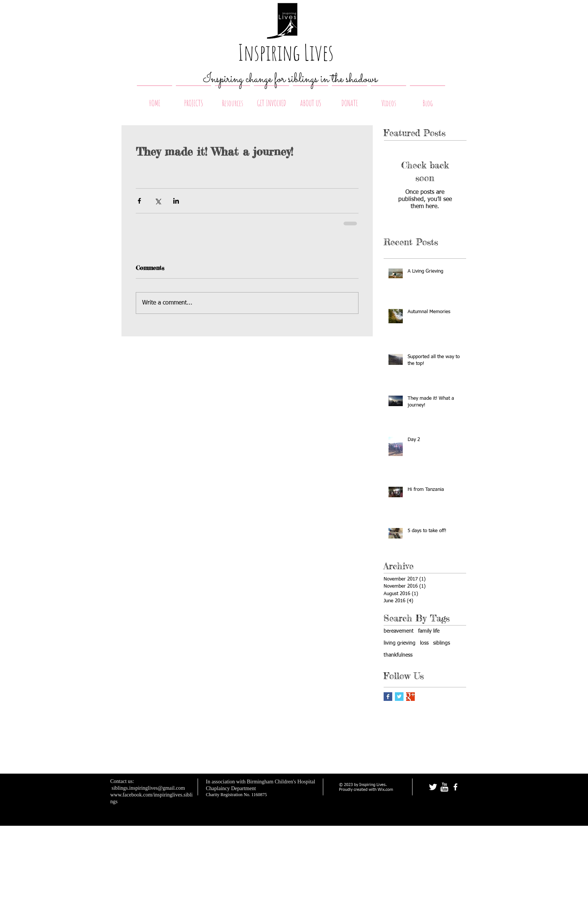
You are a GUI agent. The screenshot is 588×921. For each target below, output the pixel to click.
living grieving (400, 643)
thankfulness (398, 655)
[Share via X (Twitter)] (158, 201)
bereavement (399, 631)
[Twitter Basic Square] (399, 697)
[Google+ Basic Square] (410, 697)
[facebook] (455, 787)
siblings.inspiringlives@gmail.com (148, 788)
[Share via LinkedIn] (176, 201)
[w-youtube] (444, 787)
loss (424, 643)
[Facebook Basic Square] (388, 697)
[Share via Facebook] (139, 201)
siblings (442, 643)
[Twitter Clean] (433, 787)
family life (429, 631)
